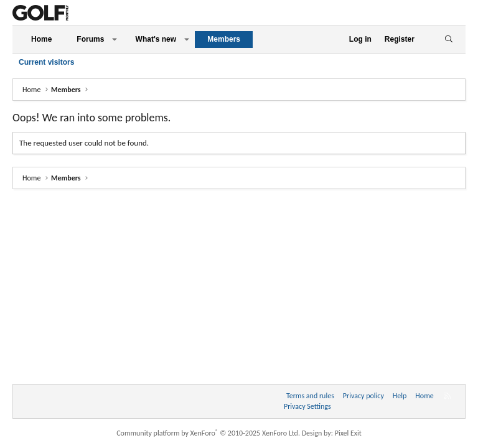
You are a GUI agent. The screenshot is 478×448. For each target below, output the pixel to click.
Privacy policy (363, 396)
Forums (90, 39)
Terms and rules (310, 396)
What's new (156, 39)
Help (400, 396)
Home (41, 39)
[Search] (448, 40)
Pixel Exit (348, 433)
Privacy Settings (307, 406)
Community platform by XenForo (208, 433)
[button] (115, 40)
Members (224, 39)
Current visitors (46, 62)
